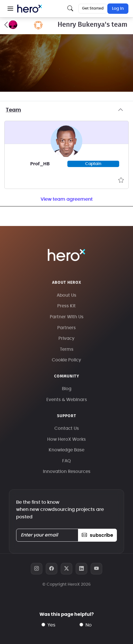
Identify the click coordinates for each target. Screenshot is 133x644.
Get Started (93, 8)
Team (66, 110)
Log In (118, 9)
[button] (10, 9)
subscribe (97, 535)
